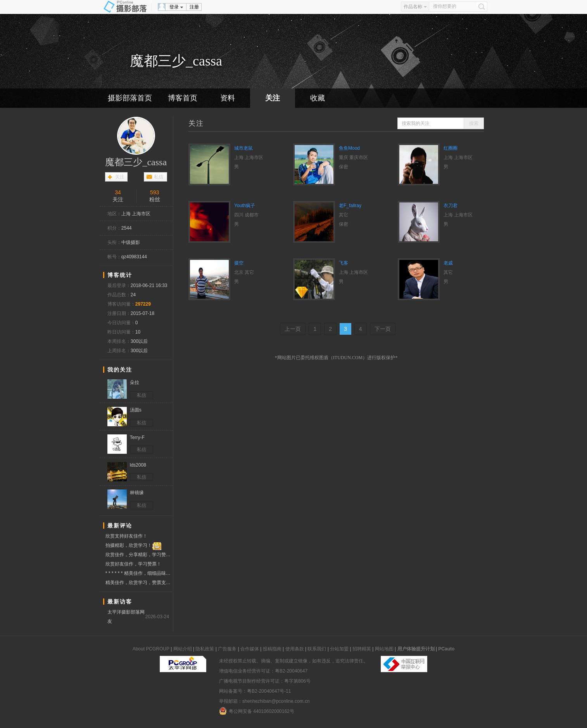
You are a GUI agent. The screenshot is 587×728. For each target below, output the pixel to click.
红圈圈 (451, 148)
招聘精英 (362, 649)
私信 (159, 177)
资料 (228, 98)
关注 (273, 98)
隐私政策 (205, 649)
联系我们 (317, 649)
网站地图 (384, 649)
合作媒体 (250, 649)
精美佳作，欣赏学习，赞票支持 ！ (139, 583)
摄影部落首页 (130, 98)
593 (155, 192)
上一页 (293, 329)
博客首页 (183, 98)
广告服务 (227, 649)
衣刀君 (451, 206)
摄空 (239, 263)
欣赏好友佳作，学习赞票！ (133, 564)
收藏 (318, 98)
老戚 (448, 263)
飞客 (344, 263)
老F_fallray (350, 206)
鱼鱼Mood (349, 148)
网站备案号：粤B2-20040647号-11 (255, 691)
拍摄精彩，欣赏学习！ (133, 546)
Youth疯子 (245, 206)
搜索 (474, 123)
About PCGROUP (151, 649)
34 (118, 192)
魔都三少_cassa (136, 162)
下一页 (383, 329)
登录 (174, 7)
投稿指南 (272, 649)
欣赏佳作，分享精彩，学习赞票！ (139, 555)
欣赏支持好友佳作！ (126, 536)
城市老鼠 (243, 148)
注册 (194, 7)
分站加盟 (339, 649)
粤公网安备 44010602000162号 (257, 711)
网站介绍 (183, 649)
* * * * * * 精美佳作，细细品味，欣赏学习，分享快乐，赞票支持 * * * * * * (139, 573)
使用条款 (295, 649)
